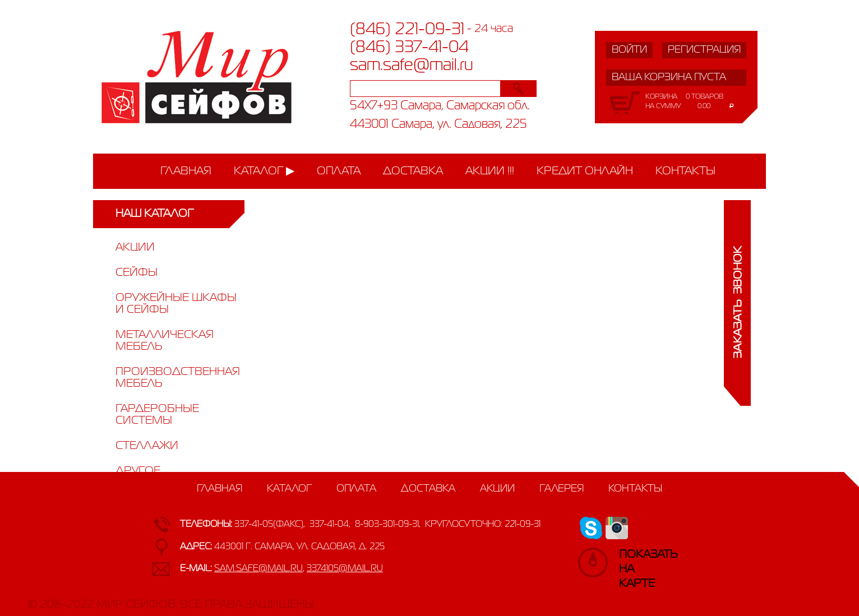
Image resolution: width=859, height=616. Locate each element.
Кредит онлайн (585, 171)
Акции (135, 247)
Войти (629, 50)
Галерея (562, 489)
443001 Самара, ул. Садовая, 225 (438, 125)
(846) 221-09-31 (407, 30)
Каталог (258, 171)
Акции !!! (490, 171)
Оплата (339, 171)
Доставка (413, 171)
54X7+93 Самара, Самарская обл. (440, 106)
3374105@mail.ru (345, 569)
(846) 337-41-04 (409, 48)
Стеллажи (147, 446)
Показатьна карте (630, 560)
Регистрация (704, 50)
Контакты (685, 171)
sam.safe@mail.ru (412, 66)
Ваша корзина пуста (669, 77)
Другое (138, 471)
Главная (186, 171)
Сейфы (137, 273)
